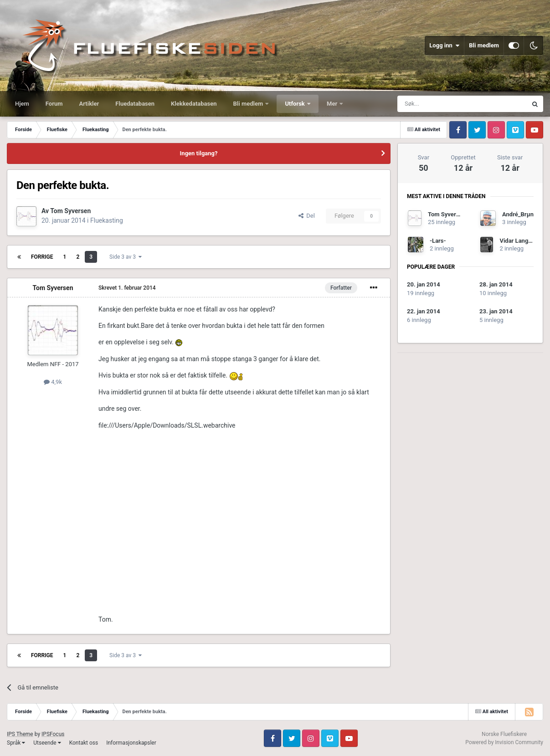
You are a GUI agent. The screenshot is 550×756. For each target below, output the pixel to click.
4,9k (53, 382)
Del (307, 216)
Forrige (42, 257)
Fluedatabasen (135, 104)
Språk (16, 743)
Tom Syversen (70, 211)
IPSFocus (53, 734)
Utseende (47, 743)
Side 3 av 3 (126, 257)
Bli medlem (484, 45)
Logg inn (444, 46)
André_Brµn (518, 214)
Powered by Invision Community (504, 742)
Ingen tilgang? (199, 153)
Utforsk (296, 104)
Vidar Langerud (520, 241)
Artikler (89, 104)
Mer (333, 104)
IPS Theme (20, 734)
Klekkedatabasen (194, 104)
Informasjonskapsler (131, 743)
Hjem (22, 104)
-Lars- (438, 241)
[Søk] (437, 104)
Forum (54, 104)
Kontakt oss (84, 743)
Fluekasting (107, 220)
